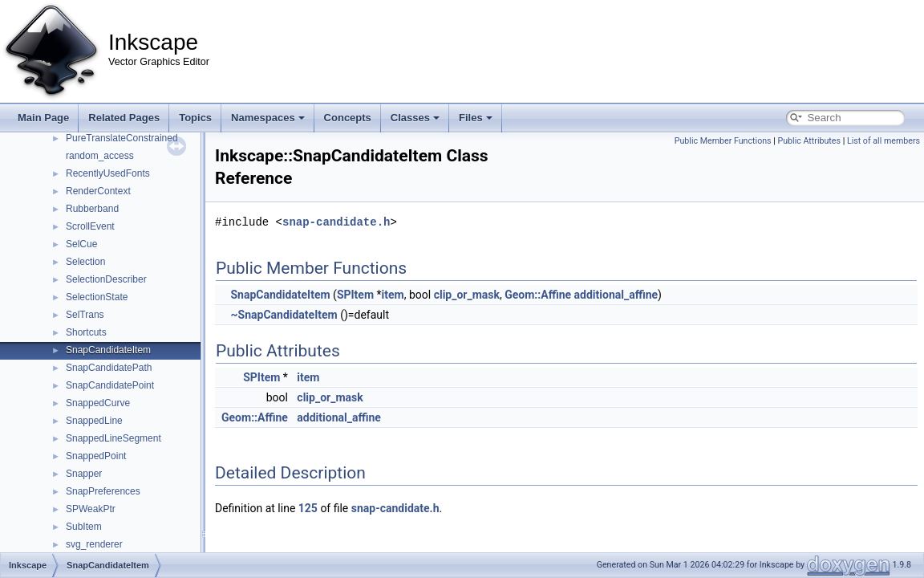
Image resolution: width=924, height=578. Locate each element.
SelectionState (97, 297)
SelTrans (85, 315)
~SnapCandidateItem (284, 315)
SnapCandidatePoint (110, 385)
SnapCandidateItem (108, 350)
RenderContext (98, 191)
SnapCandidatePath (109, 368)
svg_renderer (94, 544)
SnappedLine (94, 421)
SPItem (355, 295)
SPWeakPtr (91, 509)
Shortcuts (86, 332)
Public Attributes (809, 141)
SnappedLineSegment (113, 438)
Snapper (84, 474)
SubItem (84, 527)
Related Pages (124, 118)
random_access (100, 156)
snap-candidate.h (336, 222)
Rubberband (92, 209)
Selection (85, 262)
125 (308, 508)
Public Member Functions (723, 141)
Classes (415, 118)
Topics (195, 118)
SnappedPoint (96, 456)
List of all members (883, 141)
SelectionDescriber (106, 279)
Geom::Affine (538, 295)
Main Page (43, 118)
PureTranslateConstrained (122, 138)
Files (476, 118)
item (393, 295)
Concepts (348, 118)
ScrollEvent (90, 226)
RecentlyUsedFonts (108, 173)
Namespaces (268, 118)
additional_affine (616, 295)
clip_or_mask (467, 295)
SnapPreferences (103, 491)
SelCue (81, 244)
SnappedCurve (98, 403)
